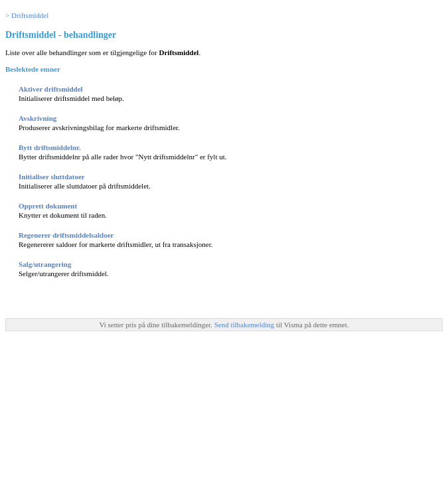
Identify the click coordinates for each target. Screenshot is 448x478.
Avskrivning (37, 118)
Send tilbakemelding (245, 325)
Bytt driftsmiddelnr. (50, 147)
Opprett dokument (48, 206)
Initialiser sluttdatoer (52, 177)
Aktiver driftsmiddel (51, 89)
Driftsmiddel (30, 15)
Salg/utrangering (45, 264)
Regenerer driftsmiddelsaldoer (66, 235)
